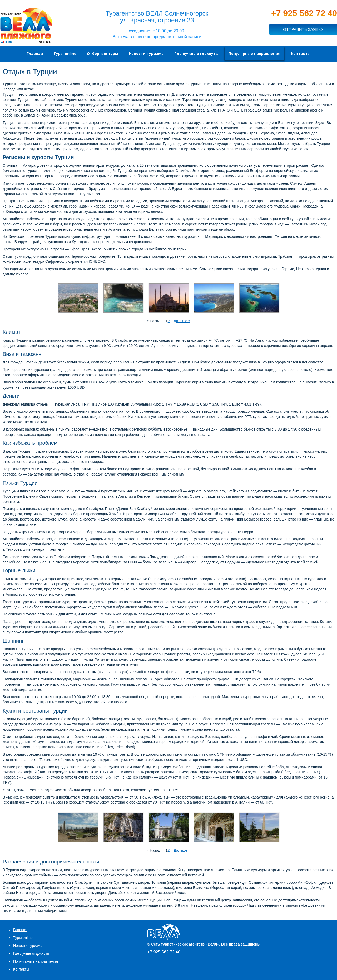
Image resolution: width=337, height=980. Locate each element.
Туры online (23, 938)
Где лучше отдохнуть (31, 953)
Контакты (21, 969)
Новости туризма (28, 946)
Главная (20, 930)
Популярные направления (36, 961)
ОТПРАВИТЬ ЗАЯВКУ (303, 29)
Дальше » (182, 321)
